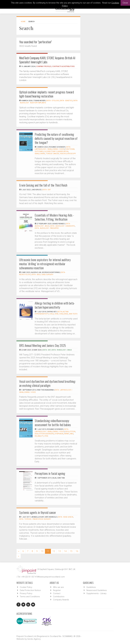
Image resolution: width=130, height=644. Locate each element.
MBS (72, 434)
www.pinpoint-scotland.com (52, 577)
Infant (67, 434)
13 (60, 551)
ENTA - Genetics (66, 101)
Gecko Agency (34, 639)
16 (77, 551)
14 (65, 551)
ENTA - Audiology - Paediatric (47, 228)
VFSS (46, 436)
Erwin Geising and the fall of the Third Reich (43, 185)
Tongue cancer (52, 154)
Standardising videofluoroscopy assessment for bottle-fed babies (53, 423)
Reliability (39, 436)
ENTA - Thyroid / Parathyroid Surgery (35, 519)
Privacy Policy (26, 593)
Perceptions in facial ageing (50, 473)
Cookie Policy (26, 587)
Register (57, 590)
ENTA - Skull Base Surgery (42, 275)
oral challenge (61, 314)
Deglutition (70, 432)
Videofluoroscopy (68, 154)
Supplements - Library (96, 593)
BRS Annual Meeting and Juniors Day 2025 (43, 345)
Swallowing (40, 154)
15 (71, 551)
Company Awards (61, 600)
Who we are (58, 587)
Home (23, 22)
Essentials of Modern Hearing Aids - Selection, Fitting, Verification (54, 217)
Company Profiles (44, 66)
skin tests (73, 314)
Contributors (59, 597)
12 (54, 551)
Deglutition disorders (44, 434)
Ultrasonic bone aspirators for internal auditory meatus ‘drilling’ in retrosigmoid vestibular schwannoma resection (45, 264)
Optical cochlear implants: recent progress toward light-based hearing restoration (47, 94)
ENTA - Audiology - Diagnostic (63, 226)
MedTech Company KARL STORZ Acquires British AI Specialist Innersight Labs (47, 60)
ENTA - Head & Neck (66, 517)
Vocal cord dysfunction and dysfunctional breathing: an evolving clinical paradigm (47, 383)
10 (42, 551)
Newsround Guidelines (97, 590)
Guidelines (91, 587)
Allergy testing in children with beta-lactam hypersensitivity (55, 305)
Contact (57, 593)
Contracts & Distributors (63, 66)
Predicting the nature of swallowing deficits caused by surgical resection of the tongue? (56, 138)
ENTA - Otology (53, 101)
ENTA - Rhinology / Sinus (62, 350)
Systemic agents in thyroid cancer (38, 512)
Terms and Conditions (30, 597)
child (52, 314)
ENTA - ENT (47, 190)
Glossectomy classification (56, 151)
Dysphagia (59, 434)
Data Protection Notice (30, 590)
